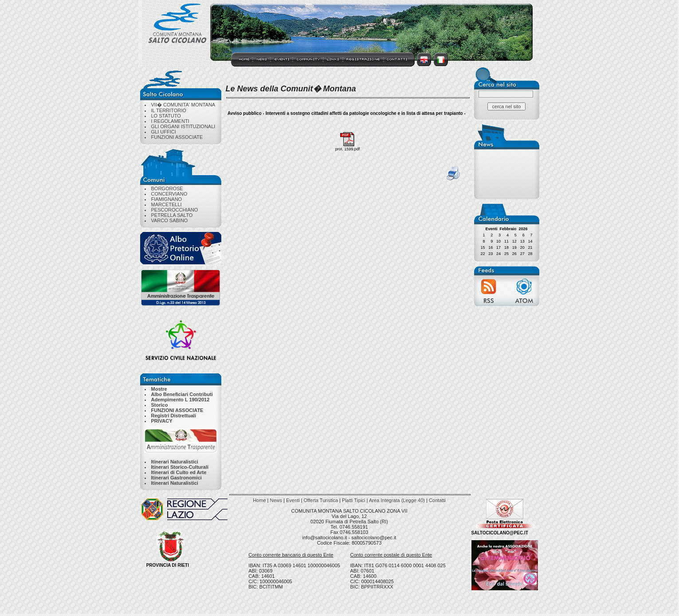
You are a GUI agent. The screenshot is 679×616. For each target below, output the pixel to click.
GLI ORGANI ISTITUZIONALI (183, 126)
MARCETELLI (167, 204)
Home (259, 500)
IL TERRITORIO (169, 110)
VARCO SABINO (170, 220)
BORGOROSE (167, 188)
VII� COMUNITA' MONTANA (183, 105)
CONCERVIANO (169, 194)
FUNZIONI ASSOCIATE (177, 137)
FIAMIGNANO (167, 199)
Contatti (437, 500)
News (276, 500)
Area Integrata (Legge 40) (397, 500)
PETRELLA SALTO (172, 215)
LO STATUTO (166, 116)
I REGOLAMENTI (170, 121)
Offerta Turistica (321, 500)
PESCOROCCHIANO (175, 210)
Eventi (293, 500)
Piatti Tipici (354, 500)
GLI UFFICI (164, 132)
